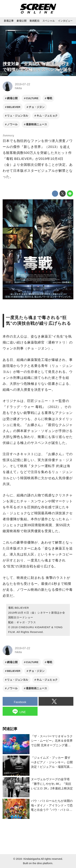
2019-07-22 (23, 84)
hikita (18, 88)
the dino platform (42, 863)
